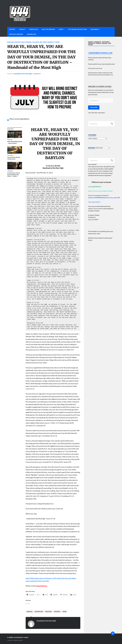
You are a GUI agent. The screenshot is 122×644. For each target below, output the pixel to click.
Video (61, 29)
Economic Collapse (33, 42)
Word (60, 42)
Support (12, 29)
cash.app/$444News (95, 187)
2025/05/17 (38, 74)
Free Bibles (95, 29)
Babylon (11, 42)
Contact (22, 29)
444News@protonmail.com (100, 53)
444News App (32, 34)
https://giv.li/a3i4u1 (94, 202)
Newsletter (34, 29)
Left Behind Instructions (77, 29)
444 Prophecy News (22, 637)
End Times (45, 42)
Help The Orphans (48, 29)
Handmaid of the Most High (23, 74)
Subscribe (94, 107)
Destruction (20, 42)
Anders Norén (19, 640)
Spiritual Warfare (16, 34)
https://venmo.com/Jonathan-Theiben (100, 191)
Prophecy (53, 42)
